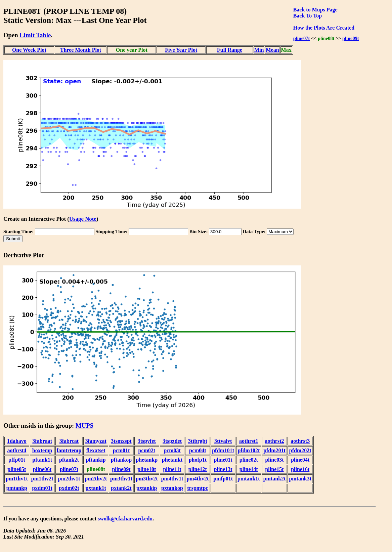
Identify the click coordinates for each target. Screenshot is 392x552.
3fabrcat (69, 441)
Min (259, 50)
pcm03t (172, 450)
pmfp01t (223, 479)
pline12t (198, 469)
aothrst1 (249, 441)
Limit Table (35, 35)
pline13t (223, 469)
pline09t (351, 38)
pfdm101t (223, 450)
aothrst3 (300, 441)
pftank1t (42, 460)
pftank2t (69, 460)
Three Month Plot (81, 50)
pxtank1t (96, 488)
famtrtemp (69, 450)
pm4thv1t (172, 479)
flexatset (96, 450)
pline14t (249, 469)
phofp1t (198, 460)
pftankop (121, 460)
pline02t (249, 460)
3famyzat (96, 441)
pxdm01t (42, 488)
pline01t (223, 460)
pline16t (300, 469)
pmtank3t (300, 479)
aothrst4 (17, 450)
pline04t (300, 460)
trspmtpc (198, 488)
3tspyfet (147, 441)
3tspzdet (172, 441)
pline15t (274, 469)
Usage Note (83, 219)
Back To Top (308, 16)
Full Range (230, 50)
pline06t (42, 469)
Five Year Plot (181, 50)
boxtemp (42, 450)
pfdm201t (274, 450)
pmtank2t (275, 479)
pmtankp (17, 488)
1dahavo (17, 441)
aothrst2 (275, 441)
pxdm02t (69, 488)
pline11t (172, 469)
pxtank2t (121, 488)
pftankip (96, 460)
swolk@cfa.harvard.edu (125, 519)
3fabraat (42, 441)
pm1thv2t (42, 479)
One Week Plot (29, 50)
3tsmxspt (121, 441)
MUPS (84, 426)
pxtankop (172, 488)
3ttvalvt (223, 441)
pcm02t (147, 450)
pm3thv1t (121, 479)
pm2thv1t (69, 479)
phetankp (147, 460)
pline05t (17, 469)
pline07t (302, 38)
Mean (272, 50)
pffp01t (17, 460)
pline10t (147, 469)
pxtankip (147, 488)
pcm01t (121, 450)
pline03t (274, 460)
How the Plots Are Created (324, 28)
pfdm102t (249, 450)
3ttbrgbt (198, 441)
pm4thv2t (198, 479)
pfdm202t (300, 450)
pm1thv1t (17, 479)
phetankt (172, 460)
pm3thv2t (147, 479)
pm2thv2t (96, 479)
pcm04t (198, 450)
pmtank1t (249, 479)
